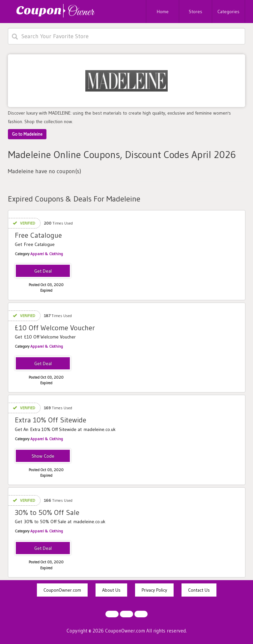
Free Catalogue (38, 235)
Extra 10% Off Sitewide (51, 420)
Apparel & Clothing (47, 254)
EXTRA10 (43, 456)
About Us (111, 590)
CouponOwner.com (62, 590)
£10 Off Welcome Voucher (55, 328)
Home (163, 12)
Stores (196, 12)
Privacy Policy (154, 590)
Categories (228, 12)
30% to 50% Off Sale (47, 512)
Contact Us (199, 590)
